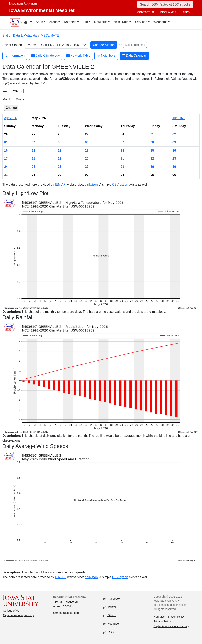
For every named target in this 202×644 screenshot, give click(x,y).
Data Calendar (134, 56)
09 (174, 142)
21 (122, 159)
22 (152, 159)
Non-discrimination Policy (169, 617)
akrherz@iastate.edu (66, 613)
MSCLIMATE (50, 36)
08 (152, 142)
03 (6, 142)
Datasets (70, 22)
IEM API (61, 184)
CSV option (120, 184)
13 (87, 150)
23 (174, 159)
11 (34, 150)
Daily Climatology (46, 56)
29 (152, 167)
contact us (146, 12)
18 (34, 159)
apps (186, 12)
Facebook (112, 599)
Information (15, 56)
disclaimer (168, 12)
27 (87, 167)
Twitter (110, 607)
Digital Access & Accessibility (171, 626)
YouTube (111, 624)
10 (6, 150)
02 (174, 134)
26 (60, 167)
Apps (39, 22)
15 (152, 150)
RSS (108, 632)
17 (6, 159)
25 (34, 167)
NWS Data (121, 22)
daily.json (91, 184)
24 (6, 167)
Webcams (160, 22)
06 (87, 142)
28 (122, 167)
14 (122, 150)
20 (87, 159)
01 (152, 134)
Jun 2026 (179, 118)
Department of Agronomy (18, 615)
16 (174, 150)
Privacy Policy (162, 621)
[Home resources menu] (28, 23)
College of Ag (11, 611)
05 (60, 142)
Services (141, 22)
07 (122, 142)
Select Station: (13, 45)
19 (60, 159)
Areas (53, 22)
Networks (101, 22)
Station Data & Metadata (20, 36)
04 (34, 142)
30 (174, 167)
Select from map (135, 45)
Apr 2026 (11, 118)
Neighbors (106, 56)
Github (110, 616)
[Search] (165, 4)
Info (85, 22)
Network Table (78, 56)
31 (6, 175)
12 (60, 150)
